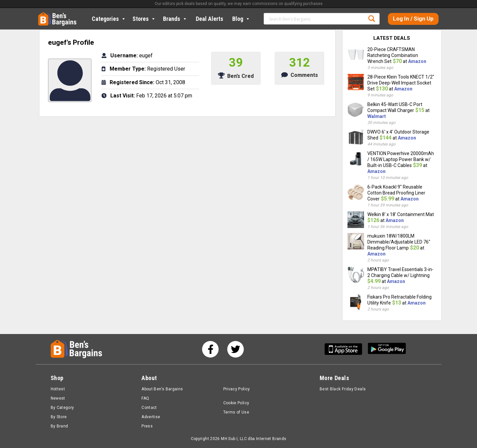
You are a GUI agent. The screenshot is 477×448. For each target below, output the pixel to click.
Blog (241, 19)
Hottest (58, 389)
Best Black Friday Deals (343, 389)
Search (372, 19)
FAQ (145, 398)
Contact (149, 408)
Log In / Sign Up (413, 19)
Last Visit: (123, 96)
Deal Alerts (210, 19)
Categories (109, 19)
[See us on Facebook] (210, 349)
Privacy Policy (237, 389)
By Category (62, 408)
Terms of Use (236, 412)
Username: (124, 56)
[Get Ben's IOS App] (346, 349)
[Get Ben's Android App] (387, 349)
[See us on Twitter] (236, 349)
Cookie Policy (236, 403)
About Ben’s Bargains (162, 389)
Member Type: (128, 69)
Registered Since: (132, 82)
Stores (144, 19)
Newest (58, 398)
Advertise (151, 417)
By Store (59, 417)
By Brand (59, 426)
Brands (175, 19)
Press (147, 426)
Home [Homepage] (43, 15)
